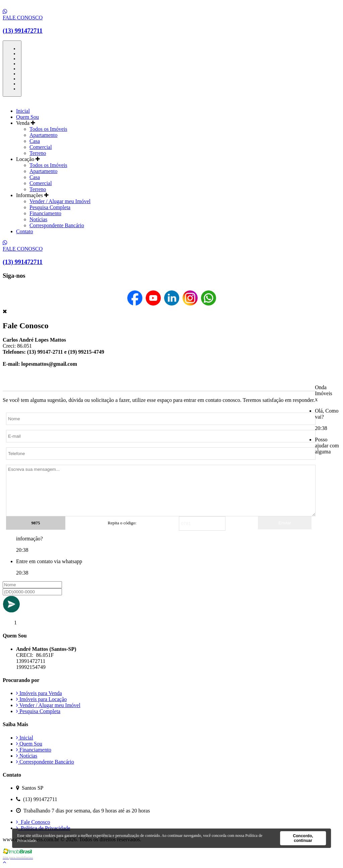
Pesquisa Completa (50, 207)
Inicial (23, 111)
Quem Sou (27, 117)
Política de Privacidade (43, 828)
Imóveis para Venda (39, 693)
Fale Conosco (33, 822)
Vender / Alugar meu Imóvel (60, 201)
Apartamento (44, 135)
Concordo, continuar (303, 838)
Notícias (38, 219)
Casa (35, 141)
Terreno (38, 153)
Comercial (41, 147)
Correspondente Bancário (57, 225)
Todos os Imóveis (48, 129)
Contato (25, 231)
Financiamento (45, 213)
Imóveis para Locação (41, 699)
